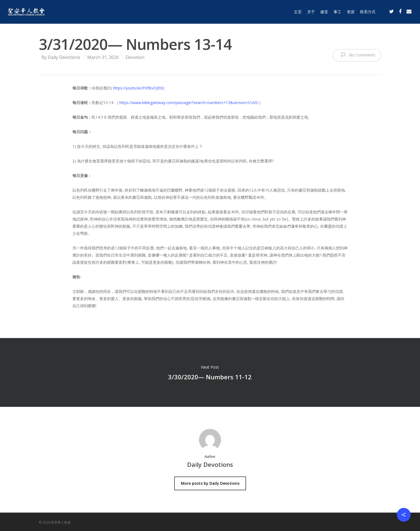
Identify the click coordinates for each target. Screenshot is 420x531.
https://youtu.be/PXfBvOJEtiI (138, 88)
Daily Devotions (64, 57)
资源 (351, 12)
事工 (337, 12)
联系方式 (368, 12)
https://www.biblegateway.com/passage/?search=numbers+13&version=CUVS (189, 103)
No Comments (357, 55)
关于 (311, 12)
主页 (298, 12)
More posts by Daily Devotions (210, 483)
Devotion (135, 57)
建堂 (324, 12)
